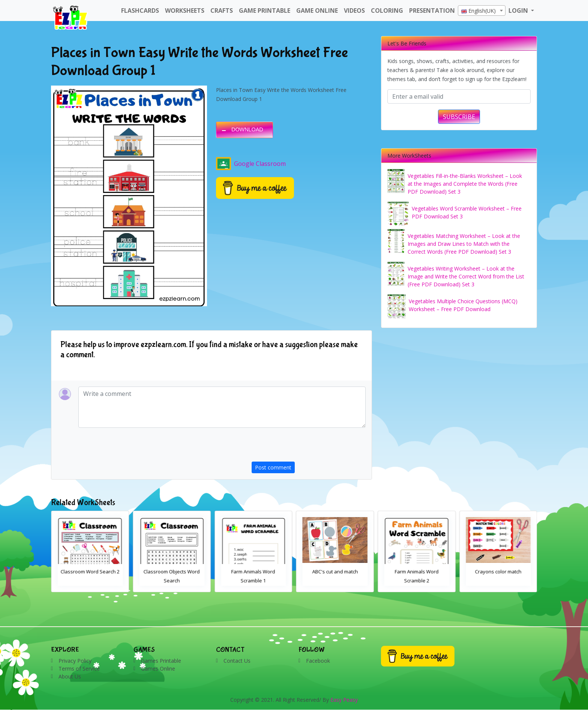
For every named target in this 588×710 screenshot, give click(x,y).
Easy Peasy (344, 700)
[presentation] (309, 447)
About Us (70, 676)
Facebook (318, 661)
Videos (354, 11)
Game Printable (265, 11)
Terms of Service (79, 669)
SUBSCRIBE (459, 117)
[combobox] (482, 11)
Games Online (158, 669)
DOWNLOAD (247, 129)
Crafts (222, 11)
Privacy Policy (75, 661)
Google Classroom (251, 164)
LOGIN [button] (519, 11)
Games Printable (161, 661)
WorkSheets (185, 11)
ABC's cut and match (417, 572)
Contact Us (237, 661)
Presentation (432, 11)
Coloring (387, 11)
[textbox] (482, 11)
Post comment (273, 467)
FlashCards (140, 11)
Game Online (317, 11)
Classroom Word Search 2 (172, 572)
